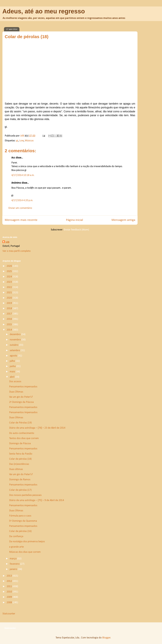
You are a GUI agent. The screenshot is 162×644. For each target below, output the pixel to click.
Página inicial (74, 220)
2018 (10, 309)
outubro (14, 345)
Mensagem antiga (123, 220)
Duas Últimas (16, 392)
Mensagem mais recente (21, 220)
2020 (10, 298)
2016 (10, 319)
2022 (10, 287)
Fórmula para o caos (20, 516)
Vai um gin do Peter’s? (21, 397)
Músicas (29, 141)
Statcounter (9, 614)
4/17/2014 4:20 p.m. (22, 200)
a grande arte (16, 547)
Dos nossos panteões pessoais (25, 495)
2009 (10, 597)
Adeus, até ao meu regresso (44, 11)
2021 (10, 293)
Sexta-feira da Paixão (21, 454)
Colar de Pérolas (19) (20, 423)
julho (13, 361)
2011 (10, 587)
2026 (10, 266)
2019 (10, 303)
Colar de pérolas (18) (20, 459)
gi (17, 141)
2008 (10, 603)
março (13, 559)
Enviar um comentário (20, 208)
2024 (10, 277)
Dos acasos (15, 382)
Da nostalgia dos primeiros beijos (27, 542)
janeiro (14, 569)
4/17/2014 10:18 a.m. (23, 175)
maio (13, 372)
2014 (10, 330)
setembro (15, 350)
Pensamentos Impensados (23, 412)
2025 (10, 271)
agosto (14, 356)
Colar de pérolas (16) (20, 531)
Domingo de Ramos (20, 480)
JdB (7, 242)
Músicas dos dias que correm (25, 552)
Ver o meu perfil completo (17, 251)
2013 (10, 576)
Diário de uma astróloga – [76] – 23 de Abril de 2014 (37, 428)
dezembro (15, 334)
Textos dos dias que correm (24, 438)
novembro (16, 340)
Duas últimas (16, 469)
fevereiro (15, 564)
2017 (10, 314)
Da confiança (16, 536)
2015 (10, 325)
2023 (10, 282)
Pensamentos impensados (23, 387)
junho (13, 366)
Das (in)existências (19, 464)
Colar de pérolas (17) (20, 490)
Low (22, 141)
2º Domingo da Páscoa (21, 402)
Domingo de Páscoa (20, 444)
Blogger (106, 638)
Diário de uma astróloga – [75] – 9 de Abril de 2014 (37, 500)
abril (12, 377)
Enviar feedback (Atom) (76, 230)
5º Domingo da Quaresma (23, 521)
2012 (10, 581)
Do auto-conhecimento (22, 433)
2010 (10, 592)
